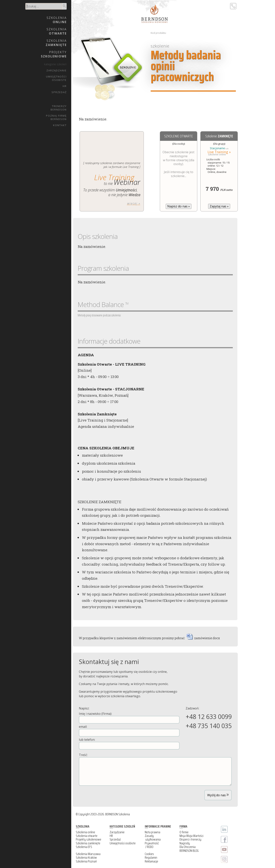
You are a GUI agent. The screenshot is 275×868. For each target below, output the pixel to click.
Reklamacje (151, 861)
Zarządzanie (57, 70)
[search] (44, 6)
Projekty (54, 54)
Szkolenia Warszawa (88, 854)
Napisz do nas (179, 206)
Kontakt (60, 125)
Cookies (149, 854)
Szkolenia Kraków (86, 858)
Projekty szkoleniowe (89, 839)
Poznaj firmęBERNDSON (56, 117)
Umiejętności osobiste (123, 843)
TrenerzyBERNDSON (59, 108)
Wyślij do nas (218, 794)
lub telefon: (129, 743)
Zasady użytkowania (153, 838)
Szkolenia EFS (84, 847)
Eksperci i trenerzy (190, 839)
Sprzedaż (59, 92)
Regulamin (151, 858)
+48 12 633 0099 (209, 717)
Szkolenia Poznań (86, 861)
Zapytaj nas (219, 206)
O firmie (184, 832)
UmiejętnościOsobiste (56, 78)
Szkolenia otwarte (87, 836)
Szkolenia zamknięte (88, 843)
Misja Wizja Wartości (191, 836)
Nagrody (185, 843)
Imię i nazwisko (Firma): (129, 718)
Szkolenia (57, 20)
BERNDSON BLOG (189, 851)
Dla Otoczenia (188, 847)
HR (65, 86)
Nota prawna (152, 832)
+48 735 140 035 (209, 726)
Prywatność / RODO (152, 845)
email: (129, 731)
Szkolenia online (85, 832)
